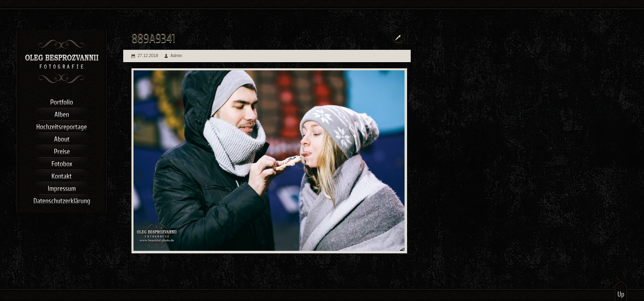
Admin (176, 56)
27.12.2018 (148, 56)
